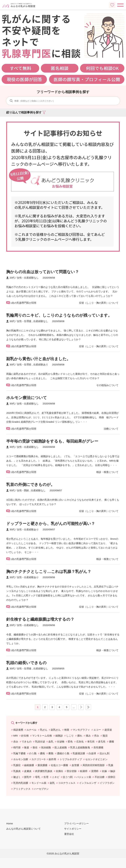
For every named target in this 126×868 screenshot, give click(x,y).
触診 (113, 771)
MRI (16, 736)
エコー (97, 730)
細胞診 (59, 736)
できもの (27, 742)
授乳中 (28, 777)
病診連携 (18, 730)
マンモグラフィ (81, 730)
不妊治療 (100, 777)
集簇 (27, 747)
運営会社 (69, 834)
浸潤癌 (95, 771)
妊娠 (105, 771)
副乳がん (56, 730)
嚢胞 (51, 753)
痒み (97, 736)
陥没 (105, 736)
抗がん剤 (105, 753)
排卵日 (112, 777)
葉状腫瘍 (42, 765)
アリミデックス (22, 789)
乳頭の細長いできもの (26, 663)
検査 (67, 730)
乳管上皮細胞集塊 (80, 747)
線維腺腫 (29, 765)
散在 (35, 747)
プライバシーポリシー (76, 823)
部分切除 (72, 771)
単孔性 (91, 742)
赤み (16, 742)
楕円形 (17, 747)
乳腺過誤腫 (79, 753)
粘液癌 (84, 771)
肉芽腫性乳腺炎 (44, 771)
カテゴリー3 (38, 759)
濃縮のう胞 (63, 753)
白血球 (92, 753)
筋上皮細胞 (61, 747)
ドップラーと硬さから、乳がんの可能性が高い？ (51, 524)
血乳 (51, 742)
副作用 (52, 759)
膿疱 (42, 753)
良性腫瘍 (98, 747)
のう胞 (33, 753)
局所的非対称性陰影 (94, 765)
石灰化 (80, 742)
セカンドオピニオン (96, 759)
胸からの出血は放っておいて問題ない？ (43, 272)
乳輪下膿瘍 (19, 753)
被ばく (17, 777)
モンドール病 (39, 783)
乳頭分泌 (40, 742)
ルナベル (31, 730)
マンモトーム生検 (42, 736)
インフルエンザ (88, 783)
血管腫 (75, 765)
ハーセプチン (41, 789)
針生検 (25, 736)
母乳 (38, 777)
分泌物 (61, 742)
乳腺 (111, 765)
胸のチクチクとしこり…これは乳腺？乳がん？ (49, 571)
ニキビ (56, 777)
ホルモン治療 (21, 759)
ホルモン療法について (27, 398)
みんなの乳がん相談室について (23, 829)
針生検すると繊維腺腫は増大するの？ (40, 619)
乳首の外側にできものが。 (30, 484)
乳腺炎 (17, 771)
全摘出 (59, 771)
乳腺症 (17, 765)
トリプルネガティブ (71, 759)
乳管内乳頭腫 (21, 783)
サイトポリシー (73, 829)
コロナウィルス (67, 783)
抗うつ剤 (68, 777)
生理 (46, 777)
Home (10, 823)
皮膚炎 (28, 771)
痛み (88, 736)
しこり (70, 736)
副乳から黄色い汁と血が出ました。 (38, 359)
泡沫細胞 (46, 747)
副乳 (52, 783)
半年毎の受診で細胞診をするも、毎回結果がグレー (52, 441)
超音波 (108, 730)
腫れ (80, 736)
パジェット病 (84, 777)
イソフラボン (107, 783)
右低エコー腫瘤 (59, 765)
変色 (70, 742)
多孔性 (102, 742)
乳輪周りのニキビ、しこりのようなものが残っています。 (59, 315)
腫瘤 (112, 742)
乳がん (44, 730)
